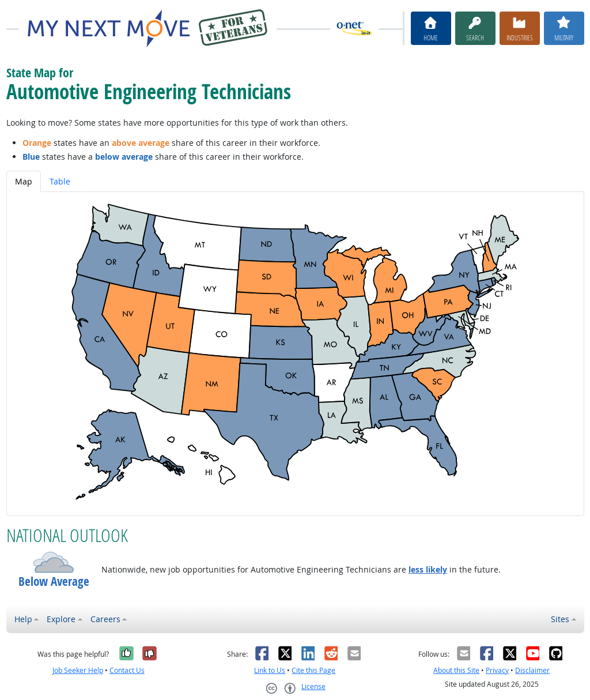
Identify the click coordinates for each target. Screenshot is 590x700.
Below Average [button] (54, 582)
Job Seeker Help (78, 670)
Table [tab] (60, 181)
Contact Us (127, 670)
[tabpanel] (295, 354)
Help (23, 619)
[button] (54, 562)
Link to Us (270, 670)
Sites (560, 619)
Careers (105, 619)
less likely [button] (428, 569)
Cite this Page (313, 670)
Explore (61, 619)
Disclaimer (532, 670)
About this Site (456, 670)
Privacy (497, 670)
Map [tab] (24, 181)
